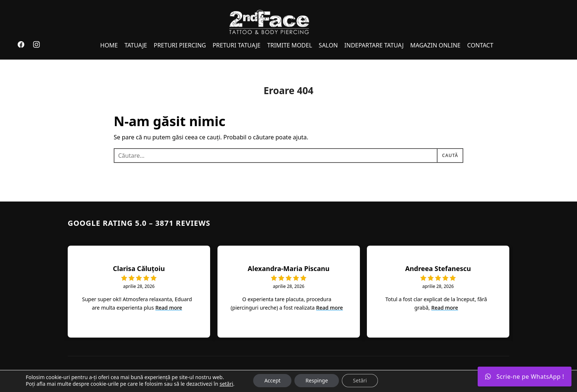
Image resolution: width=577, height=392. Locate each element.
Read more (169, 308)
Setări (360, 380)
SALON (328, 45)
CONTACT (480, 45)
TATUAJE (136, 45)
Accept (272, 380)
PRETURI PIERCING (180, 45)
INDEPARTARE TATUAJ (374, 45)
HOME (109, 45)
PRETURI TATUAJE (237, 45)
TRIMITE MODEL (290, 45)
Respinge (317, 380)
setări (226, 384)
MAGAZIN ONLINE (436, 45)
